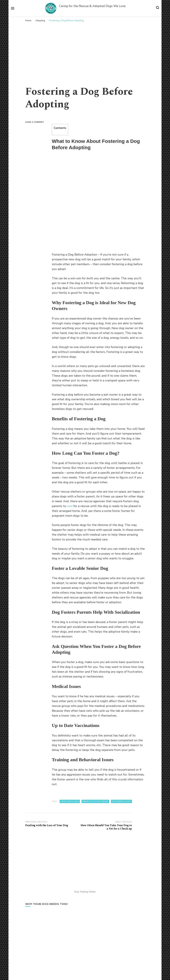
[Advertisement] (85, 49)
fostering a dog (121, 801)
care (70, 506)
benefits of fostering (95, 801)
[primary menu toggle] (13, 8)
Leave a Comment (36, 122)
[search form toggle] (158, 8)
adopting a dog (70, 801)
